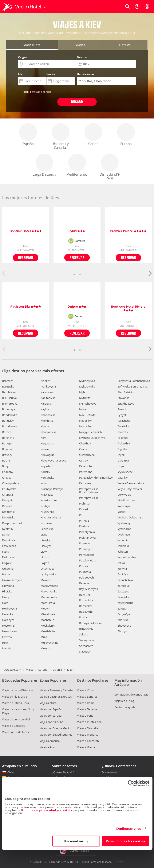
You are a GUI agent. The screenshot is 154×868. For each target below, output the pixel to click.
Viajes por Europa (51, 716)
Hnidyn (7, 597)
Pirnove (84, 521)
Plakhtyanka (87, 532)
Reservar (26, 258)
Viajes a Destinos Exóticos (56, 697)
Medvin (45, 608)
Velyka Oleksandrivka (131, 483)
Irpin (5, 643)
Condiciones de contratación (132, 694)
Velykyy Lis (124, 495)
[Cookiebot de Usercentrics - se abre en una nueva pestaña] (131, 783)
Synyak (122, 415)
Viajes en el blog (124, 701)
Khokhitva (47, 421)
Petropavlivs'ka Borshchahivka (89, 491)
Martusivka (48, 603)
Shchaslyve (86, 646)
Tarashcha (124, 421)
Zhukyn (122, 631)
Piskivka (84, 526)
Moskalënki (48, 626)
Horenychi (9, 620)
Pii (81, 515)
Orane (83, 449)
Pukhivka (85, 572)
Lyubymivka (48, 574)
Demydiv (8, 500)
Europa (126, 135)
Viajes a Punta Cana (89, 722)
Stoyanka (123, 398)
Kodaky (45, 472)
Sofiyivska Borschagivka (133, 386)
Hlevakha (8, 586)
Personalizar (76, 841)
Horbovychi (9, 608)
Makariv (46, 580)
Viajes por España (51, 709)
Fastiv (6, 552)
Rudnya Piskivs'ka (90, 623)
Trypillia (122, 449)
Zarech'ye (124, 586)
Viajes (30, 670)
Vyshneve (124, 534)
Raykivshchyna (89, 589)
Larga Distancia (44, 165)
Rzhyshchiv (86, 629)
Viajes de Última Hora (15, 703)
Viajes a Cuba (85, 690)
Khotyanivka (49, 432)
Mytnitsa (85, 398)
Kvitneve (46, 523)
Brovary (7, 455)
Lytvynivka (48, 569)
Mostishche (48, 631)
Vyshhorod (125, 529)
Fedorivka (8, 557)
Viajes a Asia (47, 747)
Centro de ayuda (125, 707)
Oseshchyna (87, 455)
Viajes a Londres (87, 697)
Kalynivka (47, 392)
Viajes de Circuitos (13, 726)
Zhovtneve (124, 626)
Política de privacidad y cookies (47, 810)
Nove (83, 409)
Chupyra (7, 495)
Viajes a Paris (85, 716)
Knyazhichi (47, 466)
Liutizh (45, 557)
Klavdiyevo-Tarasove (53, 460)
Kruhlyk (46, 506)
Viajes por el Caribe (51, 722)
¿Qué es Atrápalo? (63, 772)
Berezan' (7, 381)
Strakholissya (126, 404)
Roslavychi (86, 612)
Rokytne (84, 595)
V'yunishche (125, 472)
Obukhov (85, 443)
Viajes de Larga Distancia (17, 690)
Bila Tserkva (9, 398)
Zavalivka (123, 597)
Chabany (8, 472)
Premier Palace (128, 231)
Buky (5, 466)
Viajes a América (50, 741)
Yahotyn (123, 552)
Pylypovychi (87, 577)
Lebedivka (47, 529)
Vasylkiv (123, 478)
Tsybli (121, 455)
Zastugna (123, 591)
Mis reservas (110, 772)
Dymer (6, 534)
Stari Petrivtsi (126, 392)
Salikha (84, 634)
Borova (7, 432)
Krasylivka (47, 495)
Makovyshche (49, 586)
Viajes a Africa (48, 703)
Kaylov (45, 409)
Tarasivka (123, 426)
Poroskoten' (87, 555)
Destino (82, 57)
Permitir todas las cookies (125, 841)
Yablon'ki (123, 546)
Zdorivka (123, 620)
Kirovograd (48, 455)
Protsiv (84, 566)
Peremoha (86, 466)
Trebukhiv (124, 443)
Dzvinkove (9, 540)
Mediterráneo (77, 165)
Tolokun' (123, 438)
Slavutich (85, 651)
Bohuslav (8, 421)
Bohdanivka (10, 415)
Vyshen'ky (124, 523)
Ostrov (84, 460)
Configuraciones (129, 828)
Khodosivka (48, 415)
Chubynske (9, 489)
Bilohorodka (10, 404)
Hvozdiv (7, 637)
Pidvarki (84, 509)
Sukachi (122, 409)
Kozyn (45, 483)
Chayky (7, 478)
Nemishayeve (88, 404)
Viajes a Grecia (86, 747)
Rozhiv (83, 617)
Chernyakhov (11, 483)
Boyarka (7, 449)
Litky (44, 552)
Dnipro (77, 307)
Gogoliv (7, 563)
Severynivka (87, 640)
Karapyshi (47, 404)
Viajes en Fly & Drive (15, 697)
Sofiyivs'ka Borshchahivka (134, 381)
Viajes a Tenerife (87, 709)
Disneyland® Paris (110, 167)
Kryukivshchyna (51, 517)
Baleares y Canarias (61, 137)
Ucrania (57, 670)
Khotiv (45, 426)
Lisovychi (46, 546)
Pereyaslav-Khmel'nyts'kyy (96, 478)
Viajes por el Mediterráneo (56, 735)
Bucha (6, 460)
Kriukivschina (49, 500)
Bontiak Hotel (26, 231)
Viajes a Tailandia (88, 728)
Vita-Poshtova (126, 500)
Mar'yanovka (49, 597)
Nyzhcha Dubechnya (92, 438)
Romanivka (86, 600)
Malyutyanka (49, 591)
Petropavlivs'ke (89, 498)
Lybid (77, 231)
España (28, 135)
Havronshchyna (12, 580)
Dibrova (7, 506)
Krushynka (47, 512)
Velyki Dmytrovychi (130, 489)
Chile (10, 772)
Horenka (8, 614)
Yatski (121, 563)
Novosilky (85, 421)
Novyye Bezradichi (91, 432)
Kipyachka (47, 443)
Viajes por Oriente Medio (55, 728)
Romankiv (86, 606)
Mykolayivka (87, 381)
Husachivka (9, 631)
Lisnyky (45, 540)
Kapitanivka (48, 398)
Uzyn (121, 466)
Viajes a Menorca (88, 735)
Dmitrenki (8, 512)
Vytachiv (123, 540)
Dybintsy (8, 529)
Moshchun (47, 620)
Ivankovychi (48, 386)
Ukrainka (123, 460)
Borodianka (9, 426)
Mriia (44, 637)
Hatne (6, 574)
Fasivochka (9, 546)
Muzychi (46, 648)
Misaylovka (48, 614)
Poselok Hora (88, 560)
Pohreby (85, 549)
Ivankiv (7, 648)
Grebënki (8, 569)
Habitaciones (86, 74)
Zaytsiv (122, 608)
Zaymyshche (125, 603)
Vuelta (51, 74)
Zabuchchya (125, 580)
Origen (23, 57)
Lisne (44, 534)
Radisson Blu (26, 307)
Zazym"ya (124, 614)
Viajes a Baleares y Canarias (57, 690)
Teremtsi (123, 432)
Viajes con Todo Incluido (17, 732)
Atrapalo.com (13, 670)
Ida (20, 74)
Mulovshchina (50, 643)
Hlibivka (7, 591)
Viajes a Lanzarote (88, 741)
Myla (82, 392)
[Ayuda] (137, 7)
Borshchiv (8, 438)
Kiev (43, 438)
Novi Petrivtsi (88, 415)
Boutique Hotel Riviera (128, 308)
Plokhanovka (87, 538)
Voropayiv (124, 506)
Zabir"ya (123, 574)
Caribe (93, 135)
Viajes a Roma (86, 703)
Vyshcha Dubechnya (130, 517)
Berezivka (8, 386)
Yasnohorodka (127, 557)
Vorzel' (122, 512)
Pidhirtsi (84, 503)
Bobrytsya (9, 409)
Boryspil (7, 443)
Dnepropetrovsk (12, 523)
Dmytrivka (9, 517)
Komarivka (47, 478)
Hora (5, 603)
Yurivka (122, 569)
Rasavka (84, 583)
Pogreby (84, 543)
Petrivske (85, 483)
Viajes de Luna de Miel (16, 719)
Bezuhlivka (9, 392)
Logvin (45, 563)
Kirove (45, 449)
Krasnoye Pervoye (52, 489)
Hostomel (8, 626)
